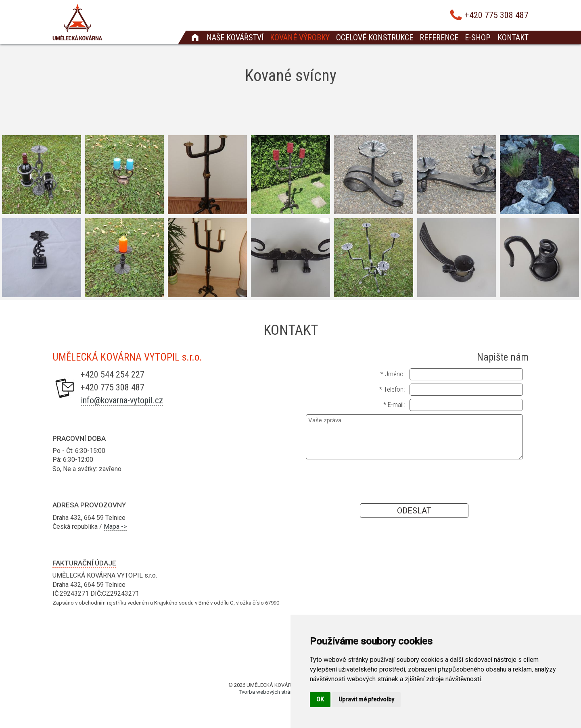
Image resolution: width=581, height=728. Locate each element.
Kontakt (513, 38)
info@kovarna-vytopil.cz (122, 400)
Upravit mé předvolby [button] (366, 699)
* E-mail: (394, 405)
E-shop (478, 38)
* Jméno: (393, 374)
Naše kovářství (235, 38)
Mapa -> (115, 527)
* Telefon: (392, 389)
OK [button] (320, 699)
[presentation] (414, 481)
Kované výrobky (300, 38)
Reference (439, 38)
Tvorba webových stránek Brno (275, 692)
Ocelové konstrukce (375, 38)
